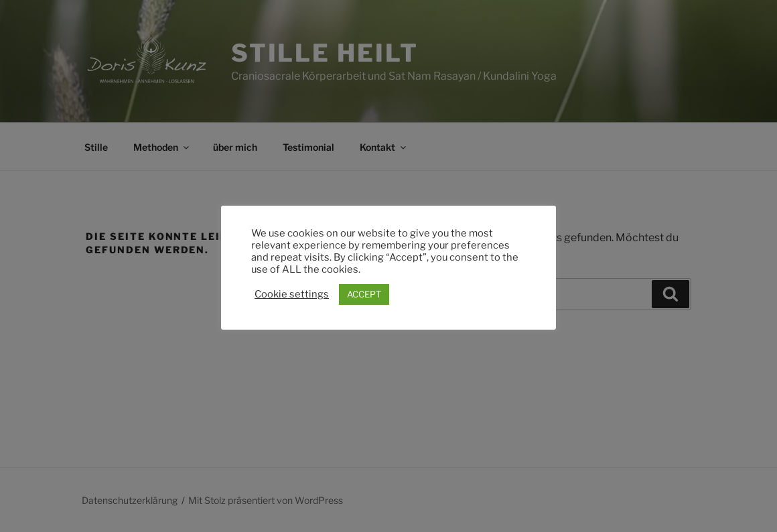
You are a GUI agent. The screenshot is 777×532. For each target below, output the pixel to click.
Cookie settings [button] (292, 294)
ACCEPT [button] (364, 294)
